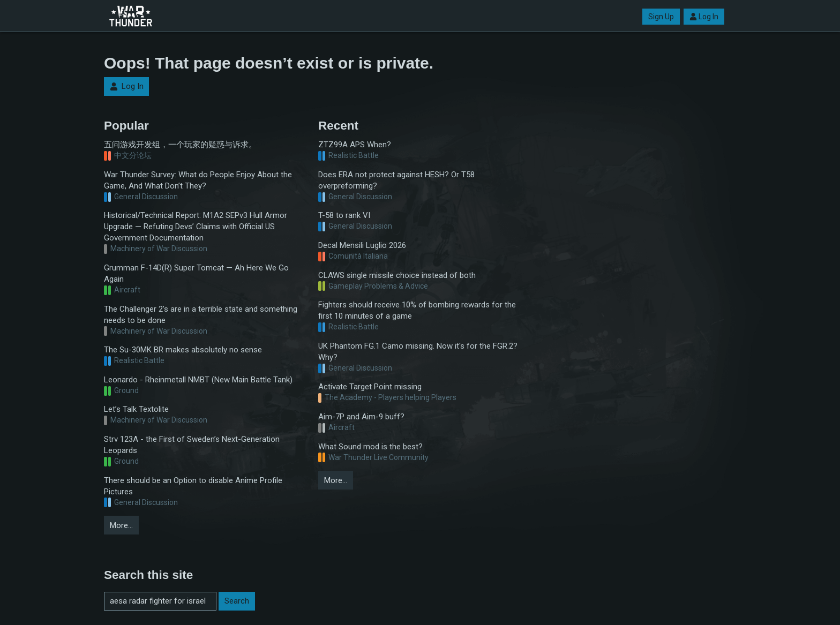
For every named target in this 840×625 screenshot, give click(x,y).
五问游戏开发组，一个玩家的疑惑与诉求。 (180, 145)
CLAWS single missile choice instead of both (397, 275)
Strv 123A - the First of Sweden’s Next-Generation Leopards (192, 445)
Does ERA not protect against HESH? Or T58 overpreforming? (396, 180)
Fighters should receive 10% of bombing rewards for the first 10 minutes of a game (417, 310)
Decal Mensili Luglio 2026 (362, 245)
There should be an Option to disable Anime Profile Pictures (193, 486)
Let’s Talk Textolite (136, 409)
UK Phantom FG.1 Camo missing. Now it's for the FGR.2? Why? (418, 352)
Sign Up (661, 17)
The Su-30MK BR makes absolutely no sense (183, 350)
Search (237, 601)
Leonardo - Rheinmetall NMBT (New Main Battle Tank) (198, 380)
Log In (704, 17)
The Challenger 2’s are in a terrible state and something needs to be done (201, 315)
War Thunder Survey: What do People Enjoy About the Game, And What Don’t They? (198, 180)
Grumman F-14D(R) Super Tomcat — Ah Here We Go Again (196, 273)
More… (121, 525)
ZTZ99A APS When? (355, 145)
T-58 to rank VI (344, 215)
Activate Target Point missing (370, 387)
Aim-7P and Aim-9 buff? (361, 417)
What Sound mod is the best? (370, 447)
